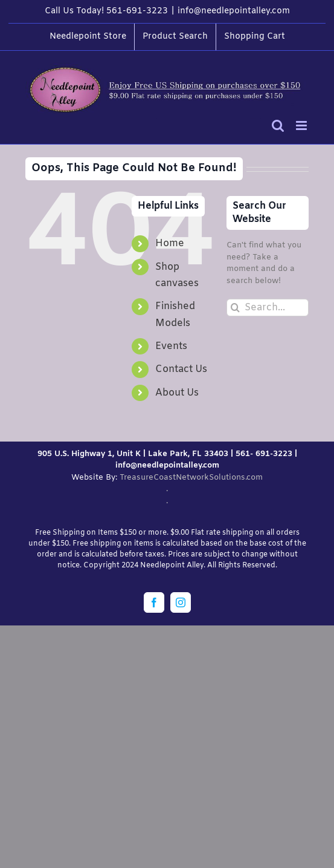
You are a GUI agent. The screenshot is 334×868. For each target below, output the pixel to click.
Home (170, 243)
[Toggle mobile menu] (302, 126)
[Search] (235, 308)
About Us (177, 393)
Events (171, 346)
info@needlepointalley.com (234, 11)
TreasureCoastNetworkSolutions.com (191, 478)
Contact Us (181, 369)
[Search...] (268, 308)
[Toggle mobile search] (278, 126)
